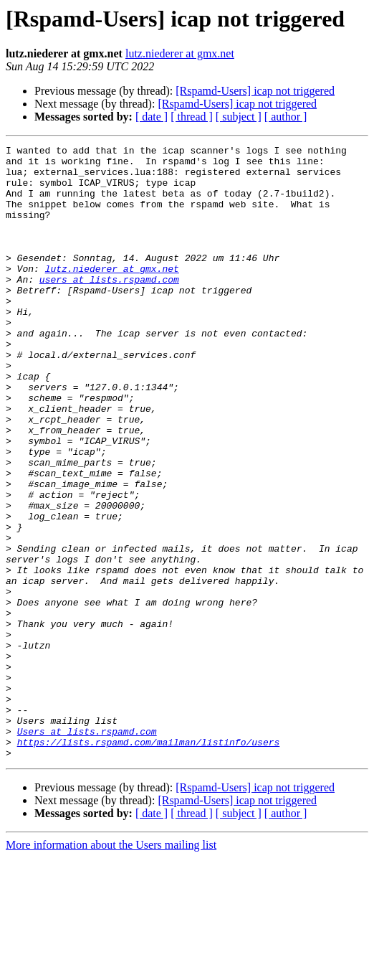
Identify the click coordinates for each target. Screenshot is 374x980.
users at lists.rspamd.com (109, 307)
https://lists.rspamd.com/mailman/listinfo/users (149, 862)
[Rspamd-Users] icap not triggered (255, 91)
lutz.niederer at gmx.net (180, 53)
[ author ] (286, 117)
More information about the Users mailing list (111, 967)
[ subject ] (239, 117)
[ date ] (152, 117)
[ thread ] (192, 117)
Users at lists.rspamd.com (87, 849)
